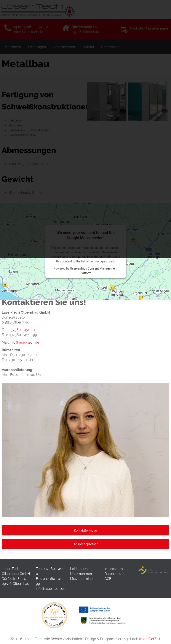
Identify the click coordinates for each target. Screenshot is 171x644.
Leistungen (79, 569)
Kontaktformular (85, 530)
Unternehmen (81, 574)
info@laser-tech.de (51, 589)
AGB (108, 579)
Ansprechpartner (86, 544)
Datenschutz (114, 574)
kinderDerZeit (150, 639)
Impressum (114, 569)
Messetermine (81, 579)
